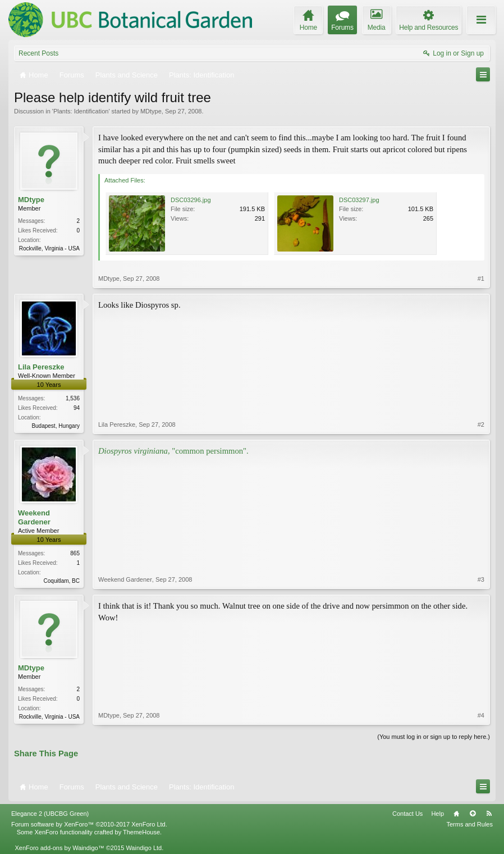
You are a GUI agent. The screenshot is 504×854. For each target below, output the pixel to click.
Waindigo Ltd (144, 848)
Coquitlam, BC (62, 581)
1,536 (73, 398)
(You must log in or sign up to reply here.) (434, 737)
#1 (481, 278)
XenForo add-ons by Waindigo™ (59, 848)
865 (75, 553)
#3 (481, 579)
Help (437, 814)
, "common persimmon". (173, 451)
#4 (481, 715)
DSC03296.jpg (191, 200)
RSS (489, 814)
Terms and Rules (469, 824)
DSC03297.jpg (359, 200)
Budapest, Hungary (56, 426)
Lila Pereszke (41, 367)
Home (456, 814)
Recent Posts (38, 53)
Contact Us (407, 814)
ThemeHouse (141, 832)
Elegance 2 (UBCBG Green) (50, 814)
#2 (481, 424)
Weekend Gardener (34, 517)
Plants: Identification (81, 111)
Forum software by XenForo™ (89, 824)
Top (473, 814)
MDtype (151, 111)
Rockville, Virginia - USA (49, 248)
